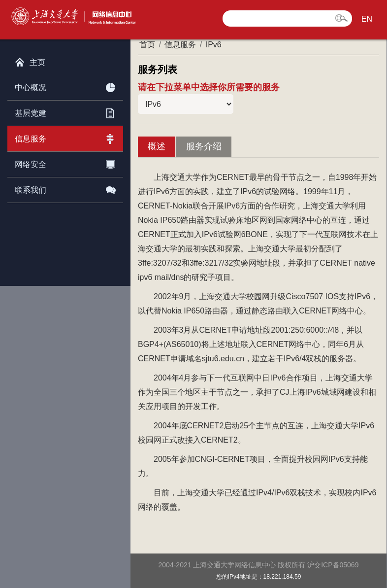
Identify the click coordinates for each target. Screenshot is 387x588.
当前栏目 (186, 104)
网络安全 (65, 163)
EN (367, 19)
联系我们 (65, 188)
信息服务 (65, 137)
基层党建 (65, 111)
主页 (30, 60)
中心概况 (65, 86)
